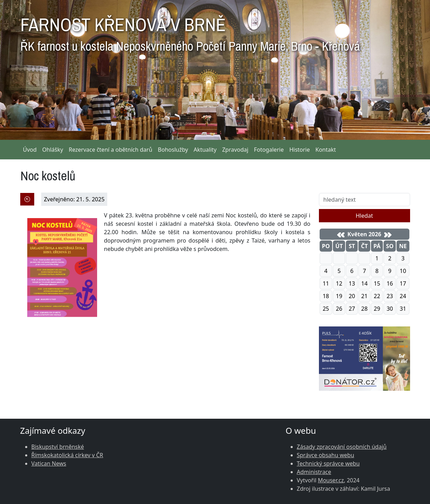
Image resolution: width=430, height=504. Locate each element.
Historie (300, 150)
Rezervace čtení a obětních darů (111, 150)
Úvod (30, 150)
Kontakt (326, 150)
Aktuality (205, 150)
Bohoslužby (173, 150)
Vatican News (49, 463)
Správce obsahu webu (326, 455)
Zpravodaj (235, 150)
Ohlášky (53, 150)
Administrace (314, 472)
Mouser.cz (331, 480)
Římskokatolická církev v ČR (67, 455)
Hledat (364, 216)
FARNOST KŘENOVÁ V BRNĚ (190, 31)
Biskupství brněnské (58, 447)
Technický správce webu (328, 463)
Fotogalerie (269, 150)
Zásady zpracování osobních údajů (342, 447)
